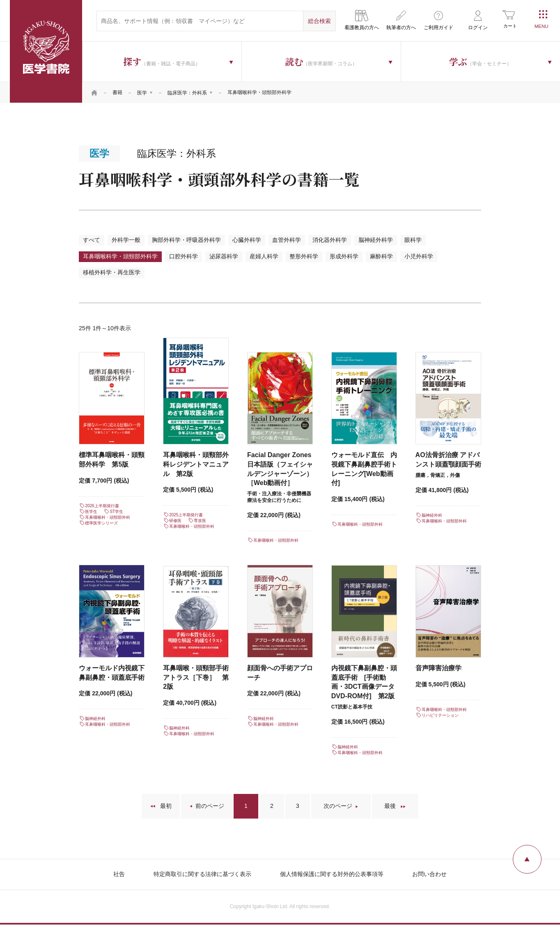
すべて (92, 240)
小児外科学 (419, 256)
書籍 (117, 92)
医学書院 (46, 51)
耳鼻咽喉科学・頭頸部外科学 (120, 256)
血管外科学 (287, 240)
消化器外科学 (330, 240)
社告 (119, 874)
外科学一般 (126, 240)
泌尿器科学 (224, 256)
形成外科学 (344, 256)
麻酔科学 (382, 256)
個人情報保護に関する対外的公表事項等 (332, 874)
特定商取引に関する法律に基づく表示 (202, 874)
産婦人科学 (264, 256)
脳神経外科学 (376, 240)
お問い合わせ (429, 874)
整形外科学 (304, 256)
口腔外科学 (184, 256)
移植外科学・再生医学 (112, 273)
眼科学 (413, 240)
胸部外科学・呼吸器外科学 (186, 240)
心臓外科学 (247, 240)
